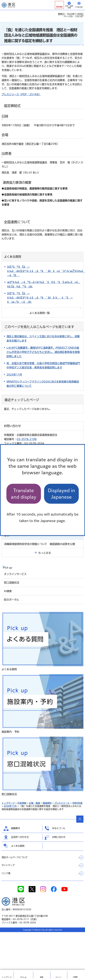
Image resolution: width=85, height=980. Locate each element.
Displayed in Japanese (61, 494)
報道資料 (47, 803)
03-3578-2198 (27, 439)
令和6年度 (77, 803)
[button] (59, 5)
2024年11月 (10, 806)
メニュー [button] (59, 977)
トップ (7, 977)
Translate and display (24, 494)
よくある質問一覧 (40, 313)
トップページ (8, 803)
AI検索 (75, 977)
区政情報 (22, 803)
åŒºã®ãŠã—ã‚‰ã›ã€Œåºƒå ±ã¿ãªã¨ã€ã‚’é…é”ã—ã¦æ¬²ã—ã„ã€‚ (40, 298)
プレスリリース (62, 803)
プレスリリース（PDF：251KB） (21, 94)
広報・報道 (35, 803)
